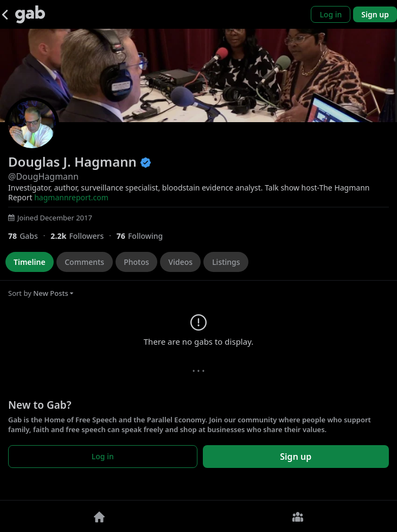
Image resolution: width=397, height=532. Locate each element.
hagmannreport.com (71, 197)
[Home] (99, 516)
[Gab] (30, 14)
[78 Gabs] (29, 236)
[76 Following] (144, 236)
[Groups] (298, 516)
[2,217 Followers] (83, 236)
